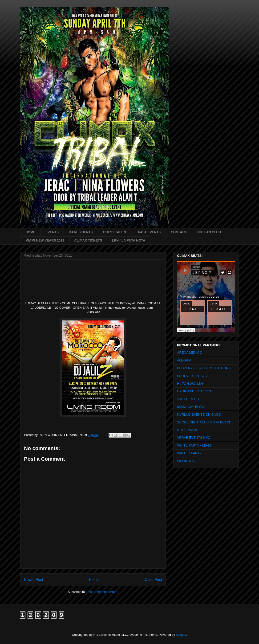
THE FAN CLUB (209, 232)
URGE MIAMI (187, 430)
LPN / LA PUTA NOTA (129, 240)
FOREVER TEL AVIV (192, 376)
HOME (30, 232)
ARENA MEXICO (190, 353)
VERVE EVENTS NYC (194, 438)
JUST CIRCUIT (188, 399)
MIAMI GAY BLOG (191, 407)
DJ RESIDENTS (81, 232)
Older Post (153, 580)
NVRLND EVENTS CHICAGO (199, 414)
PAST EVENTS (149, 232)
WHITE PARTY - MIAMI (194, 445)
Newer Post (34, 580)
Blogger (181, 635)
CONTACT (179, 232)
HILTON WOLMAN (191, 384)
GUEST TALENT (115, 232)
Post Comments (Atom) (102, 592)
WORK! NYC (187, 461)
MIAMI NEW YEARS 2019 (45, 240)
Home (94, 580)
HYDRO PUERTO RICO (195, 391)
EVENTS (52, 232)
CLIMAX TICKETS (88, 240)
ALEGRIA (184, 360)
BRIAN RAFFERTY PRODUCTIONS (204, 368)
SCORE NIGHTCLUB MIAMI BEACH (204, 422)
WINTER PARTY (189, 453)
